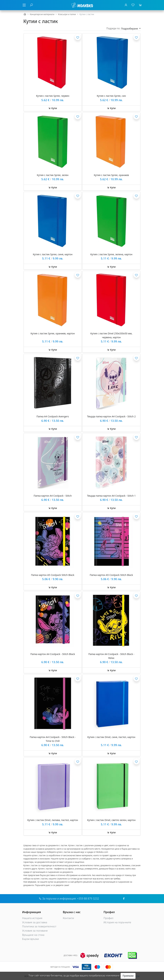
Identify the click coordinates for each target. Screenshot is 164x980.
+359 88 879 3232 (88, 899)
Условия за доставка (35, 922)
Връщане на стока (33, 935)
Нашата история (32, 918)
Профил (109, 918)
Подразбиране (130, 29)
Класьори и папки (67, 14)
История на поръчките (117, 922)
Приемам (128, 976)
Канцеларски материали (42, 14)
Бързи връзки (31, 939)
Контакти (69, 918)
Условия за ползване (35, 931)
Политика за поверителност (39, 926)
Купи (53, 108)
